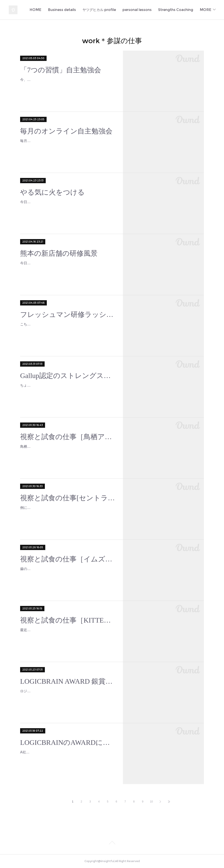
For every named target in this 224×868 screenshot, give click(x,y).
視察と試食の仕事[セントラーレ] (68, 498)
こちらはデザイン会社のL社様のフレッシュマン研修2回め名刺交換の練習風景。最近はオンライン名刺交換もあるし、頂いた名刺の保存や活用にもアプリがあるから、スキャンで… (68, 331)
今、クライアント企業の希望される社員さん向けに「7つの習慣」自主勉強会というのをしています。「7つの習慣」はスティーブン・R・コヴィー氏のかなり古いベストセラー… (67, 86)
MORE (206, 10)
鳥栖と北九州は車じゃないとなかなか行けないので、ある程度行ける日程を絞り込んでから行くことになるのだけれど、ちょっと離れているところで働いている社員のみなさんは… (67, 453)
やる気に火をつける (52, 192)
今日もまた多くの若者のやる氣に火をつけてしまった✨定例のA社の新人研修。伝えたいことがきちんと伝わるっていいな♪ (67, 208)
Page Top (112, 843)
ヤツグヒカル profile (141, 10)
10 (151, 802)
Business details (103, 10)
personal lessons (179, 10)
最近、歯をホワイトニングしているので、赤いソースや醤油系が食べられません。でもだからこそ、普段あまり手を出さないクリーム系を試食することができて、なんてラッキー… (67, 636)
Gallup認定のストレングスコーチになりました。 (68, 376)
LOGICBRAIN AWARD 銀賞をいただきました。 (68, 681)
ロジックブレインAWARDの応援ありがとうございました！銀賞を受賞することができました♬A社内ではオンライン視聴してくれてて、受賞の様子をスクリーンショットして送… (67, 697)
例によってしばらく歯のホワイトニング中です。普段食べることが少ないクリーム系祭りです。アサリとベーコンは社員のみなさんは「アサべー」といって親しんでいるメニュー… (67, 514)
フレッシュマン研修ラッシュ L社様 (68, 314)
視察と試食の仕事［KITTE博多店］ (68, 620)
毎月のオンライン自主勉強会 (66, 131)
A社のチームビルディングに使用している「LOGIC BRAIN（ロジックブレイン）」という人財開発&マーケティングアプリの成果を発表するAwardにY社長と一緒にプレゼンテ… (67, 759)
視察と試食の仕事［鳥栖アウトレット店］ (68, 437)
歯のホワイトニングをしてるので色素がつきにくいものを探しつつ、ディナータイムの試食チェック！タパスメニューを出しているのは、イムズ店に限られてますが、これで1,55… (67, 575)
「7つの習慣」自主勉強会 (61, 70)
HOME (77, 10)
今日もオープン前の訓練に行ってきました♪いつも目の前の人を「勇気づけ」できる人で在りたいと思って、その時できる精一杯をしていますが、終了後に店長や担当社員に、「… (67, 269)
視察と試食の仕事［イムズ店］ (68, 559)
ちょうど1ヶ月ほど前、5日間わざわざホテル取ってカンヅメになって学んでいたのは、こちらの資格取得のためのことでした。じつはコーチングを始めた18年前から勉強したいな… (68, 392)
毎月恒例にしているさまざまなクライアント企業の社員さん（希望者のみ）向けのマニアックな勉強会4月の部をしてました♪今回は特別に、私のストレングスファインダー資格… (67, 147)
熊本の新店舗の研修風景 (59, 253)
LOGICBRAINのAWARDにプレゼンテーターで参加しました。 (68, 742)
